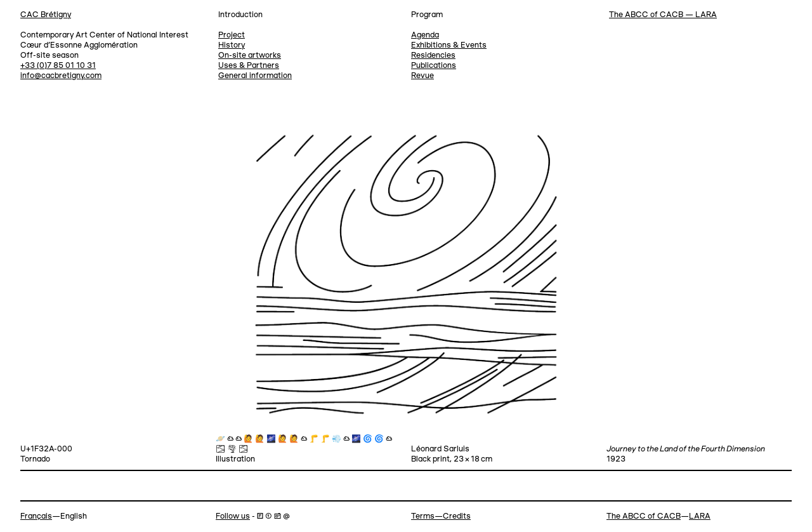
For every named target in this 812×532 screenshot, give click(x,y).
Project (232, 35)
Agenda (425, 35)
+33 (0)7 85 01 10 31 (58, 66)
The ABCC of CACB (644, 516)
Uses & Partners (249, 66)
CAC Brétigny (46, 15)
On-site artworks (250, 56)
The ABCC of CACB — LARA (663, 15)
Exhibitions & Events (449, 45)
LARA (700, 516)
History (232, 45)
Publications (434, 66)
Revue (422, 76)
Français (36, 516)
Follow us (233, 516)
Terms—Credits (441, 516)
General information (255, 76)
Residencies (433, 56)
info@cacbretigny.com (61, 76)
